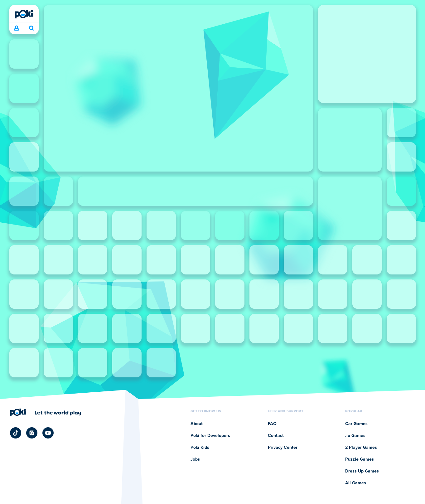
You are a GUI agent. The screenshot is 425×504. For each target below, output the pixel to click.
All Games (356, 483)
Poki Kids (200, 448)
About (197, 424)
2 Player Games (361, 448)
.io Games (355, 436)
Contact (276, 436)
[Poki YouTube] (48, 433)
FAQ (272, 424)
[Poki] (24, 14)
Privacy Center (283, 448)
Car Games (356, 424)
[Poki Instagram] (32, 433)
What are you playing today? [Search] (31, 28)
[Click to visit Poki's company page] (46, 412)
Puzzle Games (360, 459)
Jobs (195, 459)
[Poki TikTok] (16, 433)
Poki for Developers (210, 436)
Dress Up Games (362, 471)
